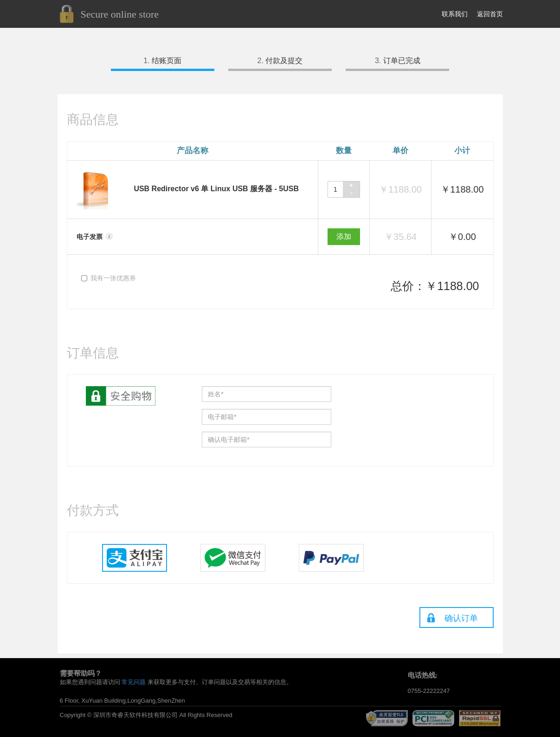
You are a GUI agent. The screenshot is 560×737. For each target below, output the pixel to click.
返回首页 (490, 14)
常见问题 (134, 682)
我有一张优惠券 (109, 278)
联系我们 (455, 14)
